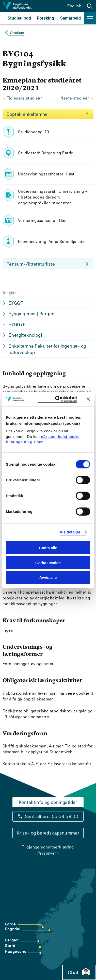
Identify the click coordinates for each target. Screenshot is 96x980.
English (74, 6)
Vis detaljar (70, 532)
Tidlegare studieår (24, 98)
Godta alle (48, 548)
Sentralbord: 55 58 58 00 (52, 816)
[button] (90, 6)
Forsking (46, 18)
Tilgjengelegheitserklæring (48, 847)
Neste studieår (75, 98)
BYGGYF (17, 324)
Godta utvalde (48, 562)
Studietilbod (19, 18)
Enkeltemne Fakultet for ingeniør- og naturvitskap (47, 349)
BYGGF (16, 303)
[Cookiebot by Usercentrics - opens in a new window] (57, 399)
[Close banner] (88, 399)
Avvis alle (48, 577)
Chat (79, 972)
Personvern (48, 853)
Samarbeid (70, 18)
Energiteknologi (25, 335)
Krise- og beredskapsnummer (48, 833)
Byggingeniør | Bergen (31, 314)
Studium (17, 33)
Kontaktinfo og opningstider (48, 802)
